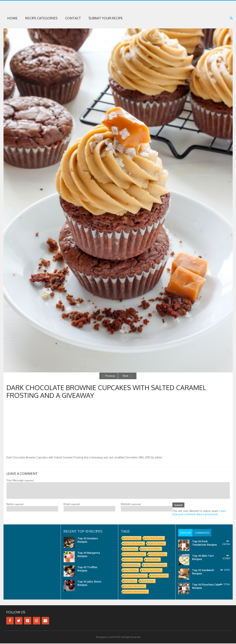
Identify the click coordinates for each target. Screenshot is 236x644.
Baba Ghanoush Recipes (155, 565)
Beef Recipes (130, 581)
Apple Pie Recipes (157, 544)
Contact (73, 18)
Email (72, 504)
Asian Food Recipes (133, 560)
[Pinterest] (28, 621)
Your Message (20, 480)
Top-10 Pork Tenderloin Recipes (204, 544)
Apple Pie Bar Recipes (134, 544)
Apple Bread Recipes (154, 539)
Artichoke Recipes (158, 555)
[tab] (186, 533)
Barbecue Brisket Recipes (135, 576)
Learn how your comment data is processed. (199, 513)
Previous (109, 376)
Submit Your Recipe (106, 18)
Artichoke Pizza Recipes (134, 555)
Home (12, 18)
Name (15, 504)
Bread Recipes (147, 581)
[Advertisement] (118, 428)
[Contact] (45, 621)
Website (131, 504)
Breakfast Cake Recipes (134, 587)
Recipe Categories (41, 18)
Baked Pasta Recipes (152, 571)
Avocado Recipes (132, 565)
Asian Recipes (153, 560)
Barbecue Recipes (159, 576)
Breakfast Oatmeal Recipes (136, 592)
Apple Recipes (130, 549)
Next (127, 376)
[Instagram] (37, 621)
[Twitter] (19, 621)
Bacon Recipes (131, 571)
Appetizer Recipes (132, 539)
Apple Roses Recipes (151, 549)
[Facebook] (10, 621)
